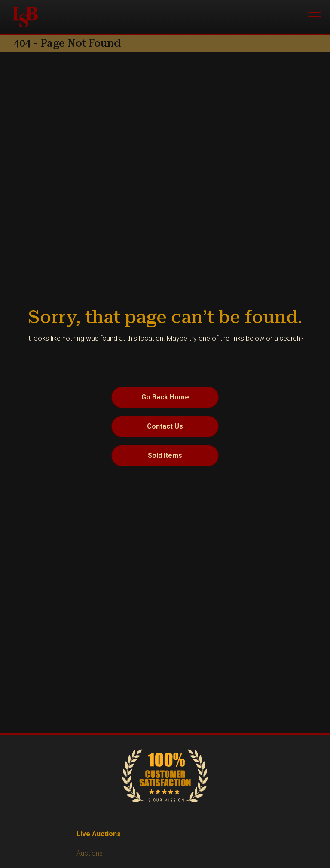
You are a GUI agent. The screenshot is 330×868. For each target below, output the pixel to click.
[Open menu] (315, 17)
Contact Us (165, 426)
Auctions (90, 853)
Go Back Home (165, 397)
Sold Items (165, 455)
